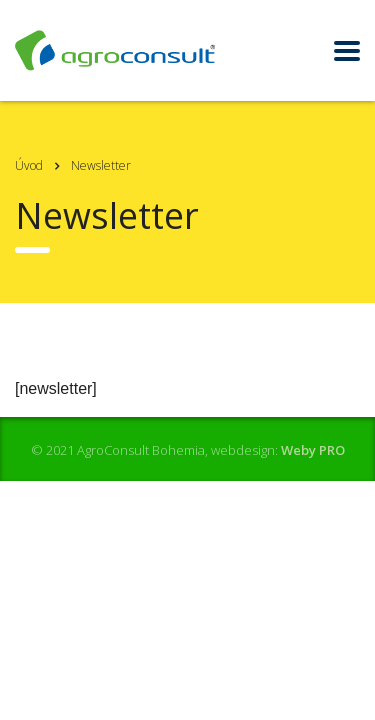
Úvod (29, 165)
